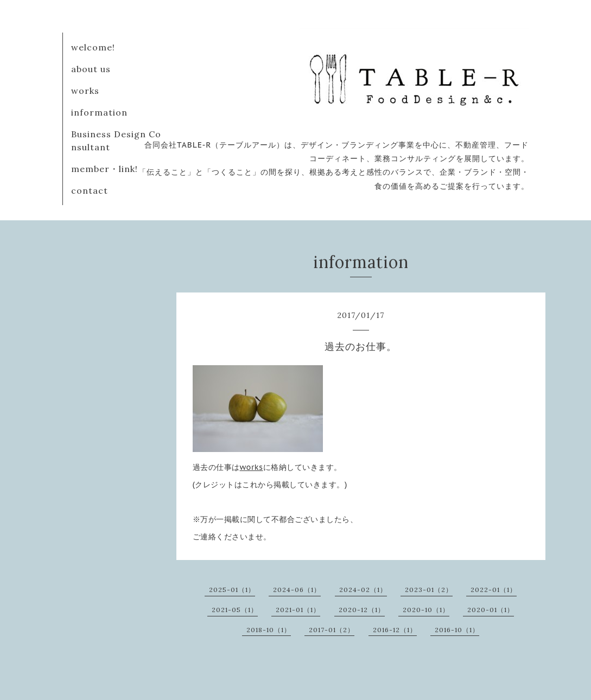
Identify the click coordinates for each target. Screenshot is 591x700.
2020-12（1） (362, 610)
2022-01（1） (494, 590)
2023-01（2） (429, 590)
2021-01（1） (298, 610)
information (99, 112)
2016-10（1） (457, 630)
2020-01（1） (491, 610)
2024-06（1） (297, 590)
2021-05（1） (235, 610)
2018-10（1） (269, 630)
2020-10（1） (426, 610)
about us (91, 69)
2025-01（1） (232, 590)
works (85, 91)
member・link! (104, 169)
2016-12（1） (395, 630)
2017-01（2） (332, 630)
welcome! (93, 47)
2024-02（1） (363, 590)
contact (90, 190)
